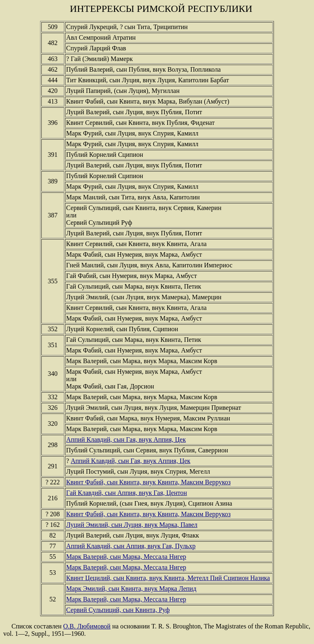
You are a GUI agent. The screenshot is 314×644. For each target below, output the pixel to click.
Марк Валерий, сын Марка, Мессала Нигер (126, 557)
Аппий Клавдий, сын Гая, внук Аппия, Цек (126, 440)
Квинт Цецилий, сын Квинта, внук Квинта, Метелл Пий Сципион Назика (168, 578)
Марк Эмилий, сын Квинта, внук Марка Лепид (131, 589)
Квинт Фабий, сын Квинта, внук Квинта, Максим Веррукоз (148, 482)
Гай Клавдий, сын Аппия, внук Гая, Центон (127, 493)
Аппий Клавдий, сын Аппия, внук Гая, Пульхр (131, 546)
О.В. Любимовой (87, 626)
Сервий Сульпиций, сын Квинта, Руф (118, 610)
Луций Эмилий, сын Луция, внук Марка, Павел (132, 525)
